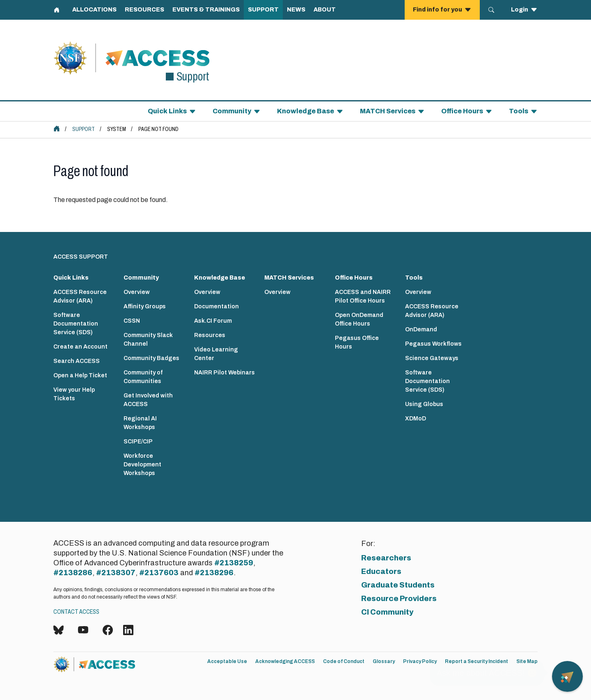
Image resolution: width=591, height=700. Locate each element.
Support (84, 129)
